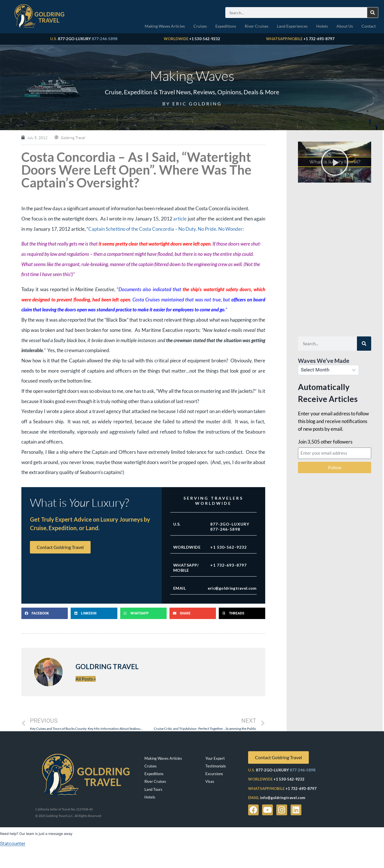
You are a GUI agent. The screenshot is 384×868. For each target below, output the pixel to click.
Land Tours (153, 789)
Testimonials (216, 766)
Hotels (322, 26)
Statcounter (13, 844)
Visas (210, 781)
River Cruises (257, 26)
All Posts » (86, 679)
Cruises (200, 26)
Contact (369, 26)
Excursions (214, 774)
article (180, 219)
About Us (345, 26)
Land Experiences (292, 26)
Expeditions (226, 26)
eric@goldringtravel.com (232, 588)
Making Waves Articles (165, 26)
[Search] (373, 13)
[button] (45, 613)
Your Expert (215, 758)
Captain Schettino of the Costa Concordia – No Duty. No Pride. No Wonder (166, 229)
